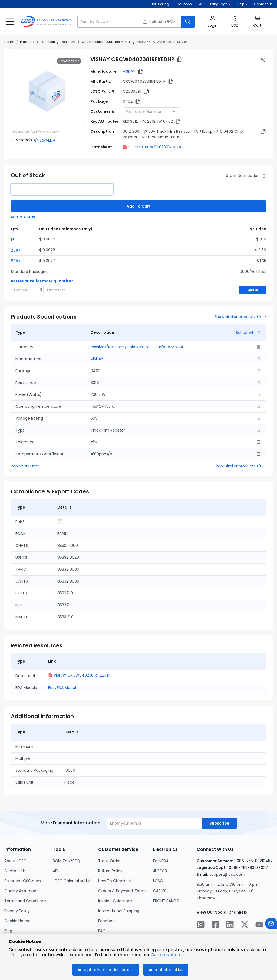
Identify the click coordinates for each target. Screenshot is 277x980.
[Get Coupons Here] (184, 4)
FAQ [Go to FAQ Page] (102, 931)
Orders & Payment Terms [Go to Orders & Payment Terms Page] (122, 891)
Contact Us (263, 4)
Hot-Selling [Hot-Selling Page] (160, 4)
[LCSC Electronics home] (46, 22)
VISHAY (129, 71)
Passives (48, 42)
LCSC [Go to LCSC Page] (158, 881)
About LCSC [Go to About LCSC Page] (15, 861)
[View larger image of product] (47, 92)
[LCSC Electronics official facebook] (215, 925)
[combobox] (151, 112)
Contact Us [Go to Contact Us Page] (15, 871)
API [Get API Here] (201, 4)
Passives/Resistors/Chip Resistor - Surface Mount (137, 347)
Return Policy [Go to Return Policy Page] (110, 871)
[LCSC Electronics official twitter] (245, 925)
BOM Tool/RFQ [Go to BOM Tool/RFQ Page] (66, 861)
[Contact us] (271, 924)
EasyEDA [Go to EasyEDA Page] (161, 861)
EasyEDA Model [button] (62, 688)
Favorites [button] (69, 61)
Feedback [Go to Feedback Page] (107, 921)
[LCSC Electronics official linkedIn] (230, 925)
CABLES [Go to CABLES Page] (160, 891)
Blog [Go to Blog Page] (8, 931)
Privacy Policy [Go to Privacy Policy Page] (17, 911)
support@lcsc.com (227, 874)
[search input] (130, 22)
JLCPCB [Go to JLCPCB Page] (160, 871)
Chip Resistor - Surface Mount (106, 42)
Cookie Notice (165, 955)
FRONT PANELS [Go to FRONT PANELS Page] (166, 901)
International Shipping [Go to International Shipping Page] (119, 911)
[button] (220, 4)
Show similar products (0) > (240, 317)
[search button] (188, 22)
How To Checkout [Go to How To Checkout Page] (115, 881)
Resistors (68, 42)
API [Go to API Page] (55, 871)
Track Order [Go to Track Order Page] (109, 861)
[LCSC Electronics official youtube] (259, 925)
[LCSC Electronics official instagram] (201, 925)
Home (9, 42)
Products (27, 42)
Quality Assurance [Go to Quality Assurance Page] (22, 891)
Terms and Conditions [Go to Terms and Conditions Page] (25, 901)
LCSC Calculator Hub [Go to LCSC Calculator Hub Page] (72, 881)
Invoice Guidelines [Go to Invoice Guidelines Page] (115, 901)
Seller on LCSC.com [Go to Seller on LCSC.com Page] (23, 881)
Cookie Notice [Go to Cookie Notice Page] (17, 921)
